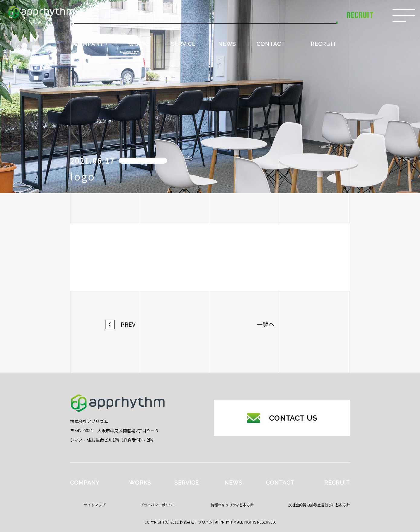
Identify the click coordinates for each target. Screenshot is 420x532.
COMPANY (89, 44)
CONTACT (271, 44)
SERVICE (183, 44)
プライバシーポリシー (158, 505)
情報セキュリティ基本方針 (232, 505)
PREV (120, 324)
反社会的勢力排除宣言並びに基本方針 (319, 505)
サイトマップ (95, 505)
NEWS (227, 44)
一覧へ (266, 324)
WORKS (139, 44)
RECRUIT (323, 44)
